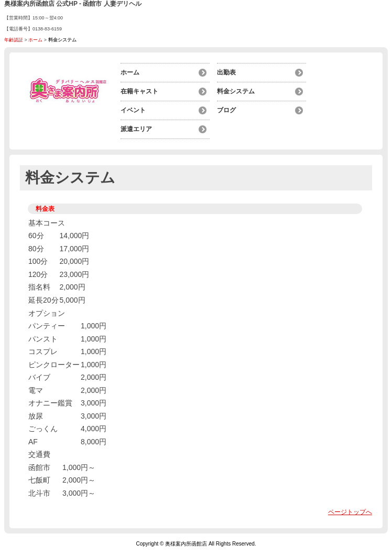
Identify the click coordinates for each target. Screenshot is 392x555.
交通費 (39, 454)
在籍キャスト (139, 91)
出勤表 (226, 72)
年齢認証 (14, 40)
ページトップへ (350, 512)
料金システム (236, 91)
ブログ (226, 110)
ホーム (35, 40)
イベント (133, 110)
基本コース (47, 223)
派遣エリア (136, 129)
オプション (47, 313)
